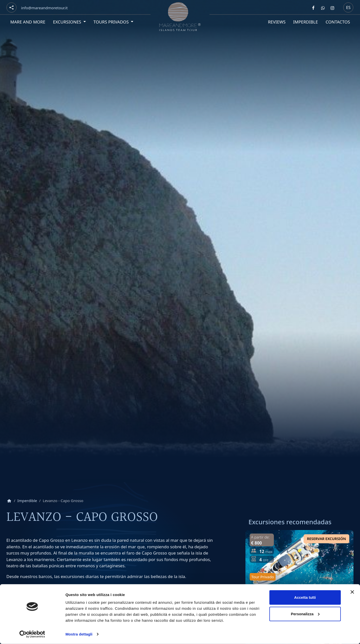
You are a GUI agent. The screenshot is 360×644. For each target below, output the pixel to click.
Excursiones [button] (67, 22)
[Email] (44, 8)
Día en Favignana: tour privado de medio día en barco (295, 594)
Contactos (338, 22)
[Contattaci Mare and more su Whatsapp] (323, 8)
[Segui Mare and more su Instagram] (333, 8)
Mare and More (28, 22)
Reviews (276, 22)
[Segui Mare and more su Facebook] (313, 8)
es (348, 7)
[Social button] (11, 7)
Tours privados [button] (112, 22)
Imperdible (305, 22)
